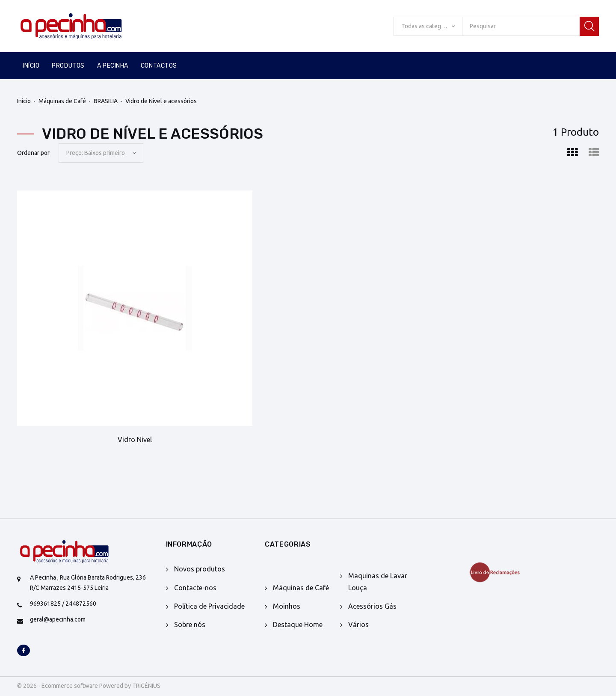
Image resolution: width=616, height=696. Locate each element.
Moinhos (287, 606)
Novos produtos (200, 569)
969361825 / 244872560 (63, 604)
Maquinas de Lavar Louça (378, 581)
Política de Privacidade (209, 606)
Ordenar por (33, 153)
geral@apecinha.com (58, 619)
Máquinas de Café (62, 101)
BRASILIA (106, 101)
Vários (358, 625)
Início (31, 66)
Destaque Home (298, 625)
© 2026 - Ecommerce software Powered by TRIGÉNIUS (89, 686)
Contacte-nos (195, 588)
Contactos (159, 66)
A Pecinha (113, 66)
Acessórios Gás (372, 606)
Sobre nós (190, 625)
